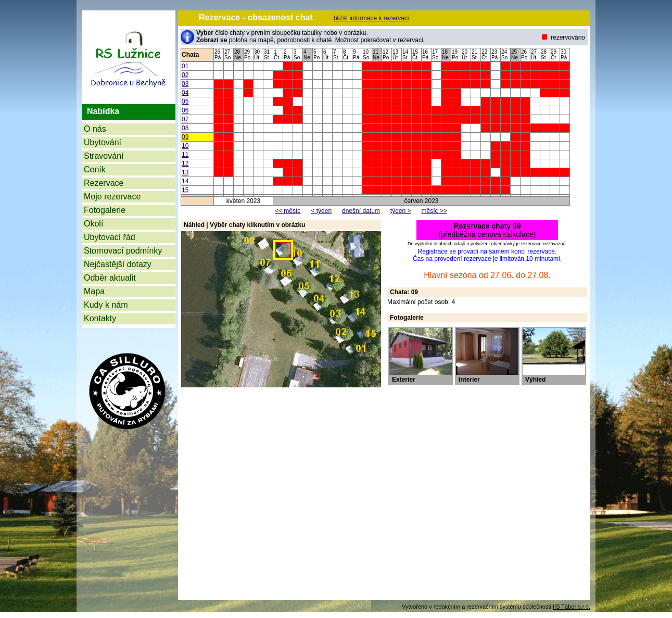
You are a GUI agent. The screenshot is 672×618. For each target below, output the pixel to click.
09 (185, 137)
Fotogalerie (105, 210)
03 (185, 84)
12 (185, 163)
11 (185, 155)
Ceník (95, 169)
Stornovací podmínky (123, 251)
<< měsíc (288, 211)
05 (185, 102)
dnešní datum (361, 211)
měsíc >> (434, 211)
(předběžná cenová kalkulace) (487, 230)
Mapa (94, 291)
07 (185, 119)
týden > (401, 211)
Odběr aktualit (110, 278)
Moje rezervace (112, 197)
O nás (95, 129)
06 (185, 110)
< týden (321, 211)
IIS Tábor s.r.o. (572, 607)
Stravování (104, 156)
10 (185, 146)
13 (185, 172)
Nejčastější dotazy (118, 264)
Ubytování (103, 142)
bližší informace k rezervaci (371, 18)
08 (185, 128)
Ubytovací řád (110, 237)
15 (185, 190)
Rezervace (104, 183)
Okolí (93, 224)
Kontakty (100, 318)
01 (185, 66)
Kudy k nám (106, 305)
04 (185, 93)
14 (185, 181)
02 (185, 75)
